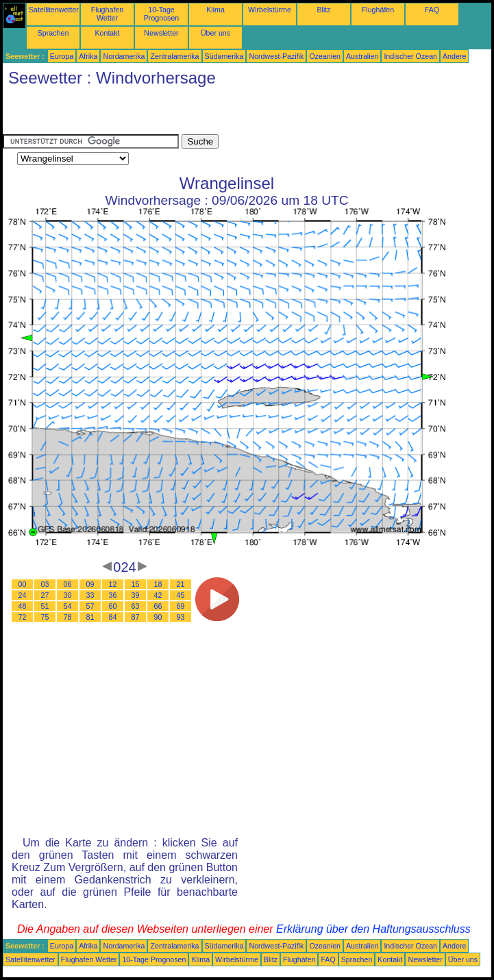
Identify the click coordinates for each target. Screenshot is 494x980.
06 (68, 584)
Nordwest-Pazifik (276, 56)
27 (45, 595)
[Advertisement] (163, 114)
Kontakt (107, 33)
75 (45, 617)
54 (68, 606)
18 (158, 584)
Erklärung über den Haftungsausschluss (373, 929)
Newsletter (161, 33)
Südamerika (224, 56)
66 (158, 606)
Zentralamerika (174, 56)
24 (23, 595)
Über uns (215, 33)
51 (45, 606)
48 (23, 606)
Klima (215, 10)
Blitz (323, 10)
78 (68, 617)
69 (181, 606)
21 (181, 584)
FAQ (432, 10)
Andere (454, 56)
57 (90, 606)
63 (136, 606)
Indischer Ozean (410, 56)
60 (113, 606)
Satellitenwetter (54, 10)
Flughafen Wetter (107, 14)
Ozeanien (325, 56)
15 (136, 584)
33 (90, 595)
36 (113, 595)
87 (136, 617)
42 (158, 595)
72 (23, 617)
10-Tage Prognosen (162, 14)
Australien (362, 56)
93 (181, 617)
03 (45, 584)
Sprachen (53, 33)
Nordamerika (124, 56)
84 (113, 617)
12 (113, 584)
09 (90, 584)
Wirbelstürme (270, 10)
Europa (62, 56)
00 (23, 584)
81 (90, 617)
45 (181, 595)
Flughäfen (378, 10)
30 (68, 595)
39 (136, 595)
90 (158, 617)
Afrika (88, 56)
